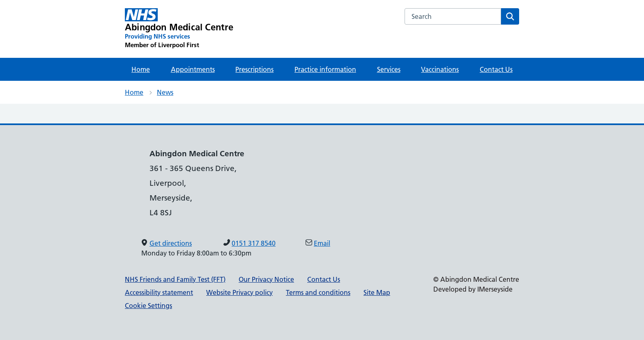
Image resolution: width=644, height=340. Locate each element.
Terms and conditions (318, 292)
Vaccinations (440, 69)
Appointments (193, 69)
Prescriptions (254, 69)
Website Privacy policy (239, 292)
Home (141, 69)
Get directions (171, 243)
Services (389, 69)
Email (322, 243)
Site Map (377, 292)
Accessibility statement (159, 292)
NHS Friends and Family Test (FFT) (175, 279)
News (165, 92)
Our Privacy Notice (266, 279)
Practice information (325, 69)
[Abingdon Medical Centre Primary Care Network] (179, 29)
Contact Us (496, 69)
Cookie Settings (148, 306)
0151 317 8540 (254, 243)
